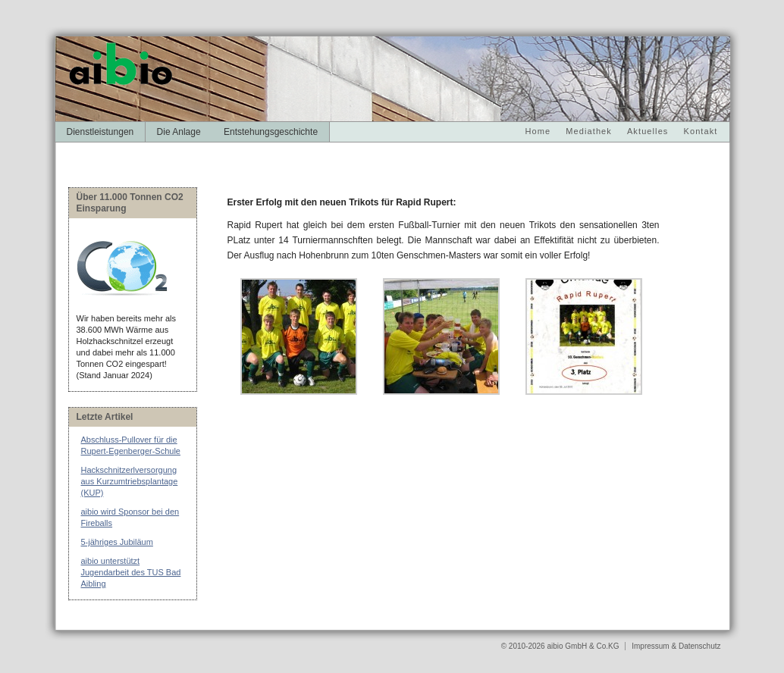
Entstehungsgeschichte (271, 132)
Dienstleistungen (100, 132)
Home (538, 131)
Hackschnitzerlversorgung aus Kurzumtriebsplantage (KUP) (130, 481)
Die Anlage (179, 132)
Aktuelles (648, 131)
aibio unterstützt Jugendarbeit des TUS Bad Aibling (131, 572)
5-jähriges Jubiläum (117, 542)
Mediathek (589, 131)
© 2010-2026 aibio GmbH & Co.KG (561, 646)
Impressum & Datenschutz (676, 646)
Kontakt (700, 131)
